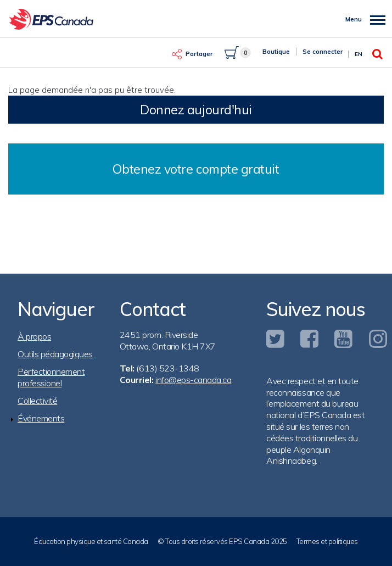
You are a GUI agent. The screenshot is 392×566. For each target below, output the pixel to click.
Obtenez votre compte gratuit (196, 169)
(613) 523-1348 (167, 368)
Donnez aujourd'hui (196, 110)
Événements (41, 418)
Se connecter (323, 52)
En (359, 54)
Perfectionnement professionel (51, 377)
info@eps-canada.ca (193, 380)
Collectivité (37, 401)
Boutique (276, 52)
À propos (34, 336)
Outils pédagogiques (55, 354)
